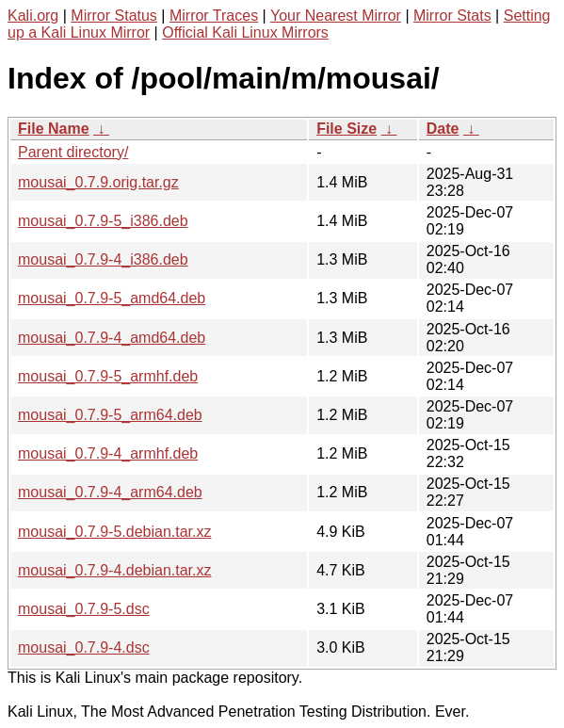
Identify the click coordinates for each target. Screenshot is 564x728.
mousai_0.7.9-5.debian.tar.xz (114, 532)
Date (443, 129)
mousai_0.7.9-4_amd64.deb (112, 338)
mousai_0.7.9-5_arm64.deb (110, 415)
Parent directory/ (73, 152)
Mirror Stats (452, 16)
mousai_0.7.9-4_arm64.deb (110, 492)
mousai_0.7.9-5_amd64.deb (112, 298)
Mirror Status (114, 16)
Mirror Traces (214, 16)
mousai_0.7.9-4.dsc (84, 647)
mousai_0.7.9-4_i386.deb (103, 259)
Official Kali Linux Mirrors (245, 32)
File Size (346, 129)
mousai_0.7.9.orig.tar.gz (98, 182)
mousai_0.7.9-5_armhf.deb (108, 376)
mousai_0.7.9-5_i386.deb (103, 221)
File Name (54, 129)
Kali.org (33, 16)
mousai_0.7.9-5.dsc (84, 609)
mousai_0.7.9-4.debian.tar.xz (114, 570)
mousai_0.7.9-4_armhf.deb (108, 453)
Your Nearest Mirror (336, 16)
